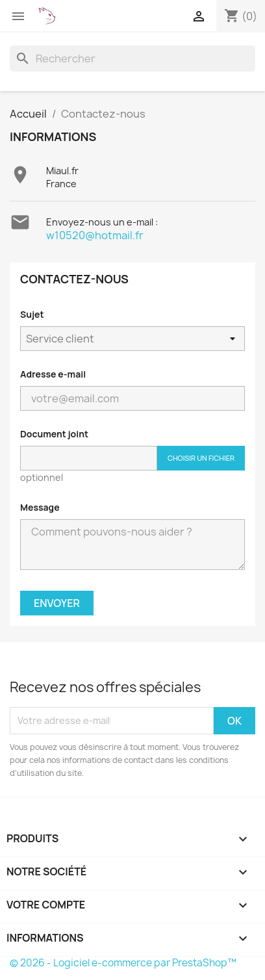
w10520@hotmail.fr (95, 235)
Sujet (32, 314)
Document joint (54, 434)
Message (40, 507)
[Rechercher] (132, 58)
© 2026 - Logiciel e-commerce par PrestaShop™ (123, 963)
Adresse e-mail (53, 374)
